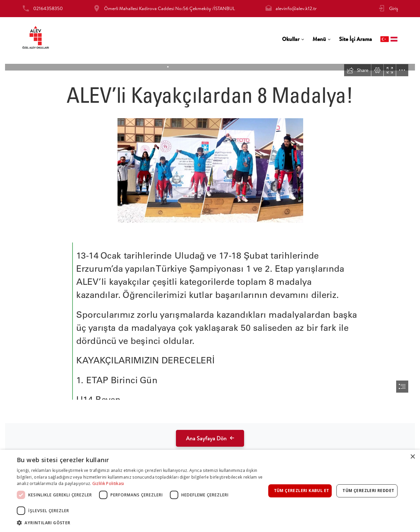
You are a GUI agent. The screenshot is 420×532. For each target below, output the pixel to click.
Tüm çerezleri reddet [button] (368, 491)
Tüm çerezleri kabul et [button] (302, 491)
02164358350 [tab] (48, 8)
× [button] (412, 457)
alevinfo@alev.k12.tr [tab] (296, 8)
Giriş (394, 8)
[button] (141, 523)
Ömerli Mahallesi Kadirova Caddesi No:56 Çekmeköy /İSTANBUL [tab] (170, 8)
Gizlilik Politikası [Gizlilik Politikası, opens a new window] (108, 483)
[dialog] (210, 491)
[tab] (293, 39)
